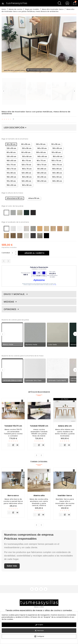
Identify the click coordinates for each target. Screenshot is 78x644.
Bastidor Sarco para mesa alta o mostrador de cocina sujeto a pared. (65, 503)
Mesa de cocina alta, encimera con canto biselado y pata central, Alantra (39, 503)
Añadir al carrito (35, 253)
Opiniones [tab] (10, 309)
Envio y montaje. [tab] (14, 294)
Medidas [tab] (9, 302)
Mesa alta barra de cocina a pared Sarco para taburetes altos (13, 502)
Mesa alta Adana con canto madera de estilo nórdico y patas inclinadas (65, 433)
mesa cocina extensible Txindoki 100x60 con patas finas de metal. (39, 433)
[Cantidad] (13, 253)
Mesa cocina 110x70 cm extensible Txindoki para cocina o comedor (13, 433)
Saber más (12, 567)
